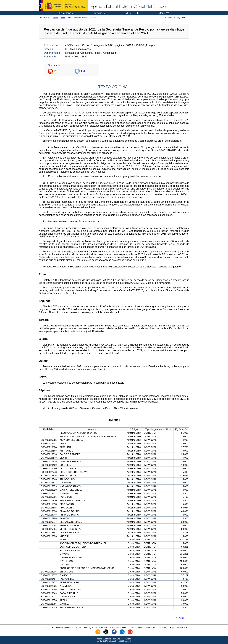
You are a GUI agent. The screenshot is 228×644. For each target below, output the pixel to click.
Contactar (45, 628)
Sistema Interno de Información (142, 628)
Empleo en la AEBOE (178, 628)
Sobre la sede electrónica (62, 628)
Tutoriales (162, 628)
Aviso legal (88, 628)
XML (84, 71)
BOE (63, 17)
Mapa (78, 628)
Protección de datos (118, 628)
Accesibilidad (101, 628)
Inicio (55, 17)
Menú (164, 13)
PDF (57, 71)
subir (182, 618)
